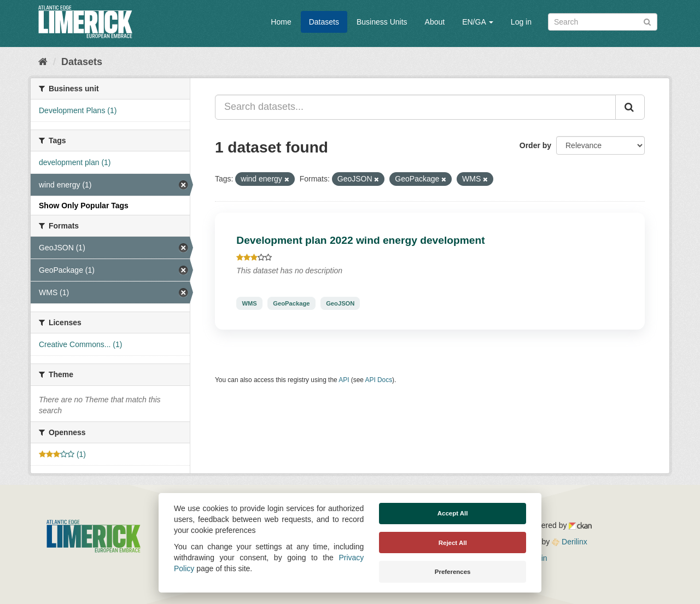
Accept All (453, 513)
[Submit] (647, 21)
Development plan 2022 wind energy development (360, 240)
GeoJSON (340, 303)
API (344, 380)
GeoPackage (291, 303)
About (435, 22)
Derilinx (570, 542)
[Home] (43, 62)
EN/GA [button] (478, 22)
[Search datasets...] (415, 107)
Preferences (453, 572)
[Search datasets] (603, 22)
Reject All (453, 543)
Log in (521, 22)
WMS (249, 303)
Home (281, 22)
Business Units (382, 22)
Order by (535, 145)
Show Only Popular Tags (84, 206)
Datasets (324, 22)
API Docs (379, 380)
